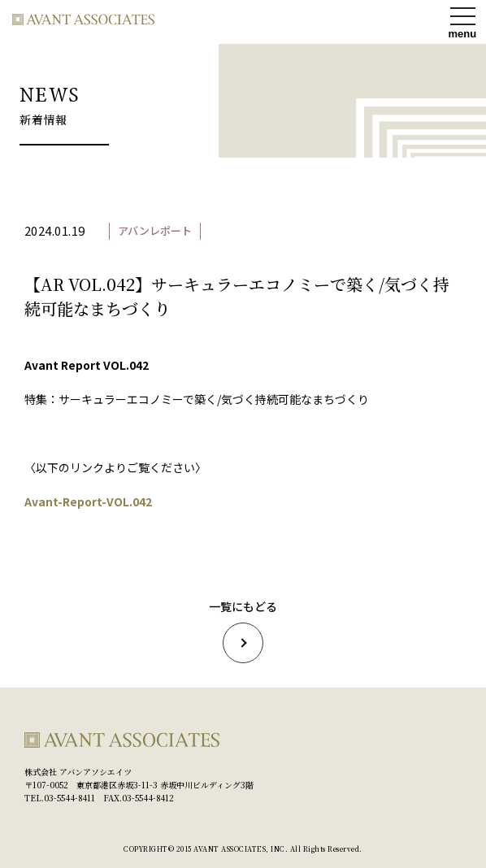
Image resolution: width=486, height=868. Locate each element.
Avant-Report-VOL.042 (88, 501)
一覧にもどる (243, 631)
